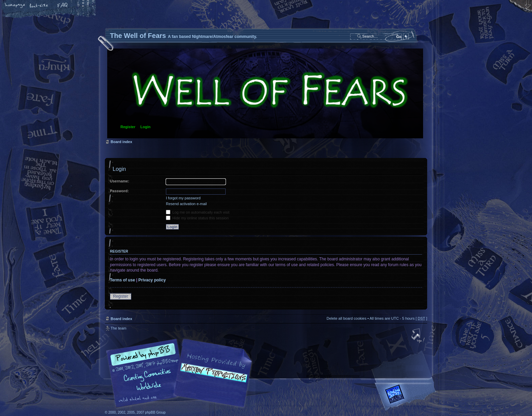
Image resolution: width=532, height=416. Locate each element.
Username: (120, 181)
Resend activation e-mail (186, 204)
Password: (119, 191)
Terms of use (122, 280)
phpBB (181, 373)
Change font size (39, 6)
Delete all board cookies (346, 318)
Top (419, 336)
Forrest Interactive (407, 397)
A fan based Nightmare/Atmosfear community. (212, 378)
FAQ (63, 6)
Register (128, 127)
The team (118, 328)
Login (146, 127)
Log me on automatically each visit (198, 212)
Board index (265, 93)
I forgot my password (183, 198)
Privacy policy (152, 280)
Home (15, 6)
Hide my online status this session (197, 218)
